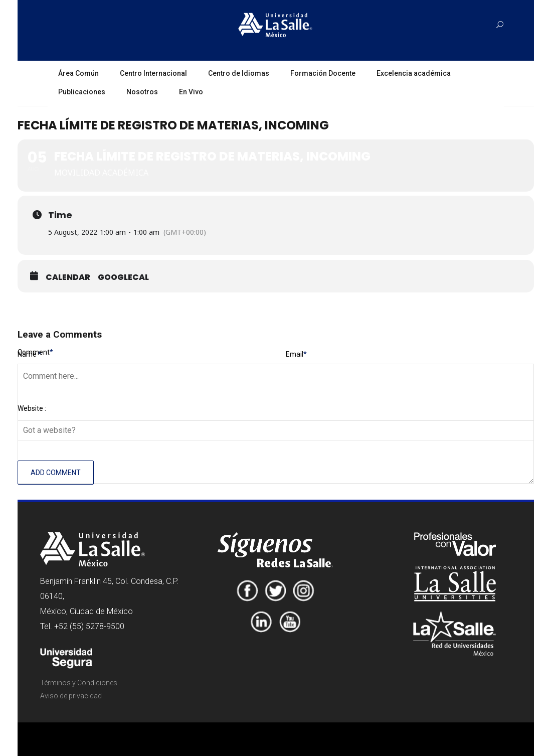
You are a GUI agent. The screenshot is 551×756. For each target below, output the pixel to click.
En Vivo (191, 92)
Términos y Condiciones (79, 683)
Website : (32, 408)
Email (296, 354)
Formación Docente (323, 73)
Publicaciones (82, 92)
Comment (35, 352)
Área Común (78, 73)
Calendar (68, 277)
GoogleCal (123, 277)
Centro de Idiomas (239, 73)
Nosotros (142, 92)
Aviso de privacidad (71, 696)
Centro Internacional (153, 73)
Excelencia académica (414, 73)
